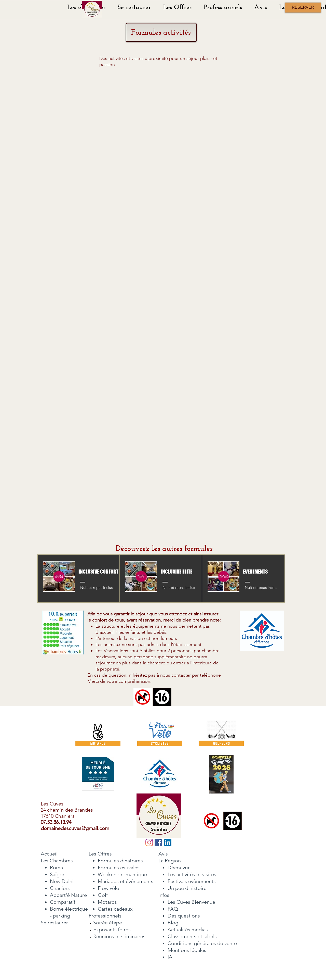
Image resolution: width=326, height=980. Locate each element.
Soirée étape (108, 923)
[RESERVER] (303, 8)
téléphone (211, 675)
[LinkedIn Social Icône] (168, 842)
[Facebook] (158, 842)
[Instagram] (149, 842)
